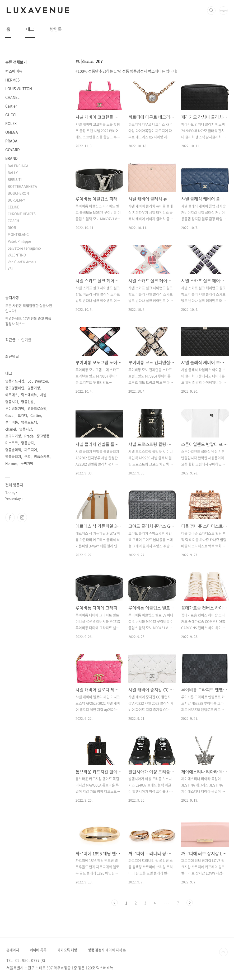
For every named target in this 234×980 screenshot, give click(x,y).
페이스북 (10, 517)
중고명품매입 (15, 388)
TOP (223, 952)
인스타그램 (22, 517)
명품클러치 (13, 456)
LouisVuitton (38, 381)
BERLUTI (15, 179)
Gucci (10, 415)
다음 (190, 903)
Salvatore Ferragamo (24, 248)
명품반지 (27, 443)
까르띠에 (31, 449)
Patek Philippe (19, 241)
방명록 (56, 29)
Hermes (11, 463)
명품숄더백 (13, 449)
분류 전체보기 (16, 62)
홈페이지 (13, 950)
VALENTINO (17, 255)
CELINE (13, 207)
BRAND (11, 158)
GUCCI (11, 115)
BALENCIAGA (18, 166)
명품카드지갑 (15, 381)
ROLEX (11, 123)
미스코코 (12, 443)
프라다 (22, 415)
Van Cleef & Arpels (22, 262)
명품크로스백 (37, 408)
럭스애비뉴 (14, 71)
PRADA (11, 141)
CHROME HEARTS (22, 214)
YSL (11, 268)
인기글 (26, 340)
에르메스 (12, 395)
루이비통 (12, 422)
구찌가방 (27, 463)
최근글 (10, 340)
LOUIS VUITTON (19, 88)
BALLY (13, 172)
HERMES (12, 80)
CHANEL (12, 97)
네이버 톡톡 (38, 950)
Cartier (11, 106)
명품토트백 (29, 422)
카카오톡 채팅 (67, 950)
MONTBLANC (18, 234)
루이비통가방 (15, 408)
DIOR (12, 227)
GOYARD (13, 149)
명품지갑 (26, 429)
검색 (211, 11)
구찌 (27, 456)
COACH (13, 220)
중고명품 (43, 436)
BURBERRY (16, 200)
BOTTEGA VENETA (22, 186)
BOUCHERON (18, 193)
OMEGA (12, 132)
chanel (11, 429)
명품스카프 (42, 456)
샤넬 (43, 395)
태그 (30, 29)
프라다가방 (13, 436)
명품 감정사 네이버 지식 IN (107, 950)
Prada (29, 436)
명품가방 (34, 388)
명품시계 (12, 401)
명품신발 (27, 401)
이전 (115, 903)
